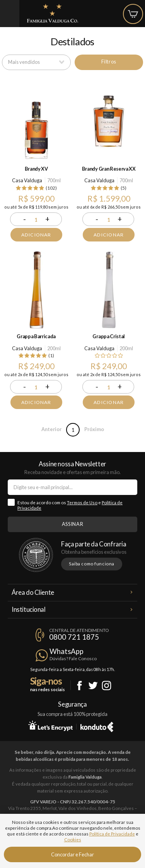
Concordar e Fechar (72, 854)
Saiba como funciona (92, 564)
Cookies (73, 840)
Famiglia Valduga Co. (53, 13)
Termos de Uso (82, 502)
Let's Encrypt (50, 726)
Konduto (97, 726)
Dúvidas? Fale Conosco (73, 658)
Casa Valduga (27, 180)
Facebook (79, 686)
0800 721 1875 (74, 637)
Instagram (107, 686)
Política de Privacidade (112, 834)
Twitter (93, 686)
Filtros (109, 62)
